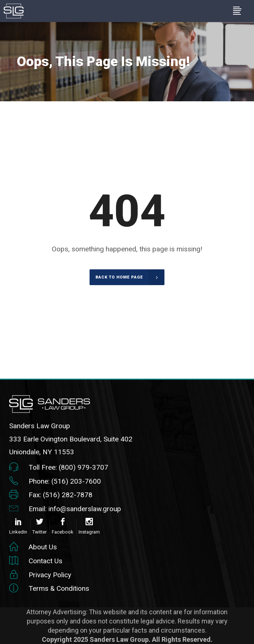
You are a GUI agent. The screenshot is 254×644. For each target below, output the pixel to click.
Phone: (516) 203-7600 (65, 481)
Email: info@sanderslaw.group (75, 509)
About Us (43, 547)
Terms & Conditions (59, 588)
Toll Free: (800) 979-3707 (68, 467)
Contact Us (46, 561)
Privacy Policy (50, 575)
